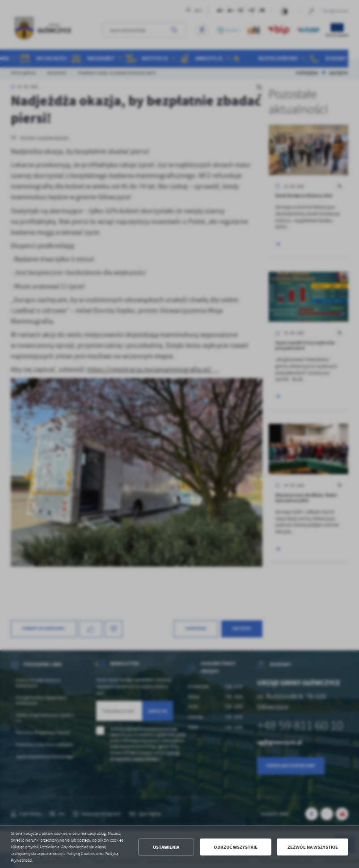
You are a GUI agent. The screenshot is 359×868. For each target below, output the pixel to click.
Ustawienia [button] (166, 847)
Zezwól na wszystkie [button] (313, 847)
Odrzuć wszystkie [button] (236, 847)
